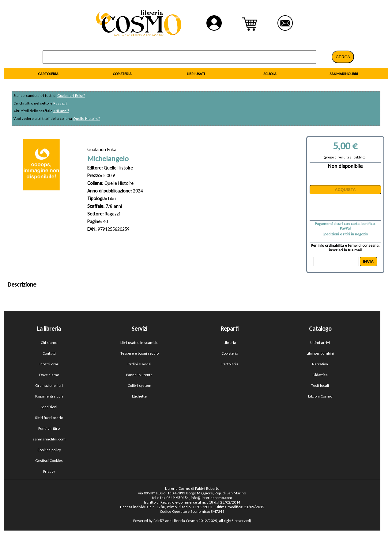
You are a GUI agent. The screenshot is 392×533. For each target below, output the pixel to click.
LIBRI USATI (196, 74)
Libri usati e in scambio (139, 343)
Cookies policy (49, 450)
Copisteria (230, 353)
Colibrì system (139, 385)
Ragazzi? (60, 103)
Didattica (320, 375)
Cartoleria (230, 364)
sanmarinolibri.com (49, 439)
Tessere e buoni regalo (139, 353)
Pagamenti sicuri (49, 396)
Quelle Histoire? (87, 118)
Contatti (49, 353)
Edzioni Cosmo (320, 396)
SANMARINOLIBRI (344, 74)
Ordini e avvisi (139, 364)
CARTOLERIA (48, 74)
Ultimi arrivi (320, 343)
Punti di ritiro (49, 428)
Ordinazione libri (49, 385)
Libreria (230, 343)
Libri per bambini (320, 353)
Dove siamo (49, 375)
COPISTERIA (122, 74)
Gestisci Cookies (49, 461)
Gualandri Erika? (71, 95)
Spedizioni (49, 407)
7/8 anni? (61, 111)
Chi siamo (49, 343)
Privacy (49, 471)
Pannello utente (139, 375)
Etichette (139, 396)
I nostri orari (49, 364)
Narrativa (320, 364)
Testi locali (320, 385)
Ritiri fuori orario (49, 418)
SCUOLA (270, 74)
